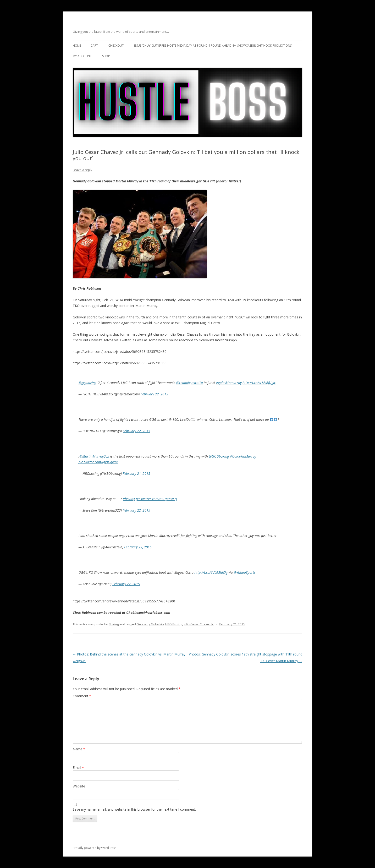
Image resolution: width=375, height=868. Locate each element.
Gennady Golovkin (150, 624)
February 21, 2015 (136, 473)
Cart (94, 46)
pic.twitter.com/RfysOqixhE (98, 462)
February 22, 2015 (154, 394)
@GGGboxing (219, 456)
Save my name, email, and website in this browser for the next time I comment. (134, 809)
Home (77, 46)
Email (78, 767)
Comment (82, 696)
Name (79, 749)
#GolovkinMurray (243, 456)
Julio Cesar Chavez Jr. (199, 624)
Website (79, 786)
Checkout (116, 46)
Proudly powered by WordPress (94, 848)
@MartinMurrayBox (94, 456)
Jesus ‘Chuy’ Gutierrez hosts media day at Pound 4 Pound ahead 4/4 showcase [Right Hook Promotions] (213, 46)
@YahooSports (245, 572)
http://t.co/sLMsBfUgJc (259, 383)
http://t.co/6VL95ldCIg (211, 572)
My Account (82, 56)
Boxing (114, 624)
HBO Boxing (174, 624)
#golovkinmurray (229, 383)
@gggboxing (87, 383)
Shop (106, 56)
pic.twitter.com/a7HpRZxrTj (156, 499)
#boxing (129, 499)
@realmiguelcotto (190, 383)
